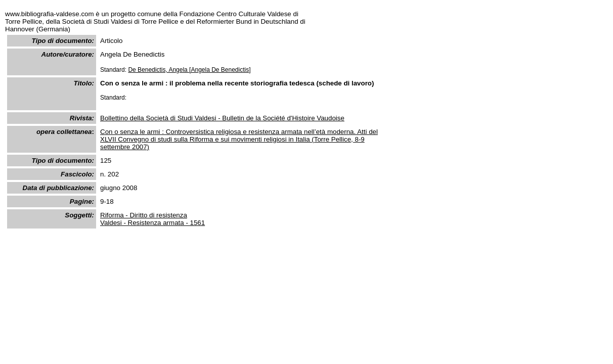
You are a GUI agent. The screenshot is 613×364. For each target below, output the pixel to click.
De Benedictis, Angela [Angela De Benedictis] (189, 70)
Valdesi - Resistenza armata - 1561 (152, 223)
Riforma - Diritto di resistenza (144, 215)
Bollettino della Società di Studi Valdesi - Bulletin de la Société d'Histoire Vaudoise (222, 118)
